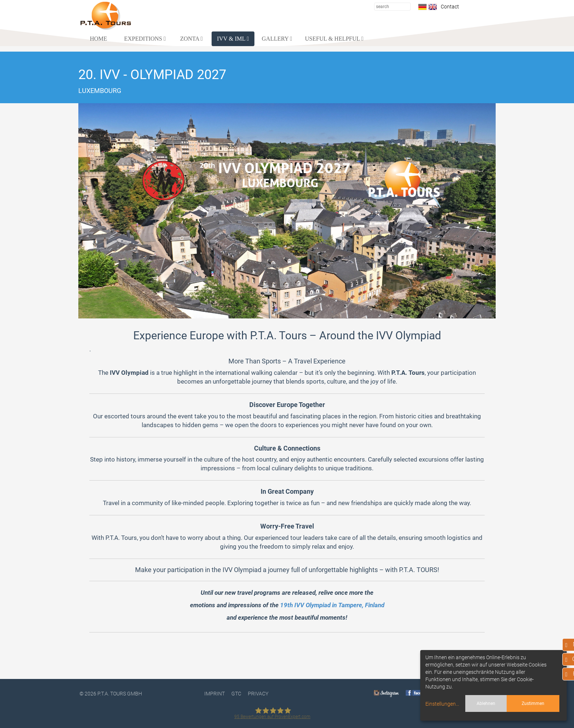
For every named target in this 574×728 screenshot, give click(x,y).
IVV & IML (233, 39)
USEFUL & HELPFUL (334, 39)
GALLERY (277, 39)
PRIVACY (258, 694)
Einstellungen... (442, 704)
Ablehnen (486, 703)
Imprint (215, 694)
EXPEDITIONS (145, 39)
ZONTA (191, 39)
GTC (236, 694)
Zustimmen (533, 703)
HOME (98, 39)
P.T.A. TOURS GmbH (120, 694)
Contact (449, 7)
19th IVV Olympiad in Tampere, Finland (332, 605)
